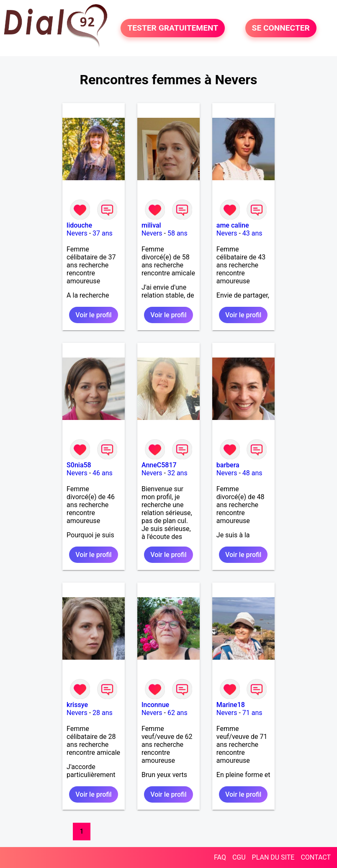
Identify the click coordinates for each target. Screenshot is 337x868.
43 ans (252, 233)
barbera (228, 465)
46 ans (103, 473)
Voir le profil (93, 315)
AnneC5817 (159, 465)
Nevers (77, 233)
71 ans (252, 713)
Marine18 (231, 705)
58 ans (178, 233)
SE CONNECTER (281, 28)
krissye (77, 705)
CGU (239, 857)
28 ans (103, 713)
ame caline (233, 225)
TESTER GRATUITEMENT (173, 28)
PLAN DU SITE (273, 857)
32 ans (178, 473)
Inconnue (155, 705)
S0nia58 (79, 465)
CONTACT (316, 857)
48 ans (252, 473)
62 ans (178, 713)
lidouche (79, 225)
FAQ (220, 857)
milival (151, 225)
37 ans (103, 233)
